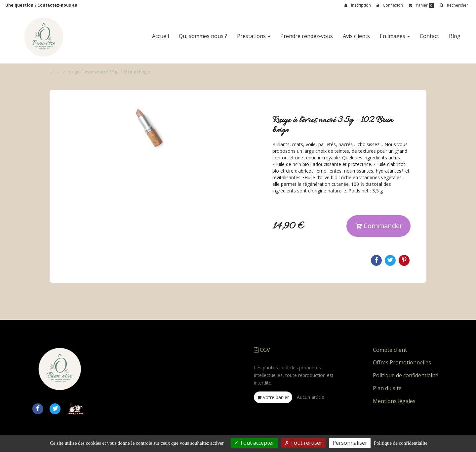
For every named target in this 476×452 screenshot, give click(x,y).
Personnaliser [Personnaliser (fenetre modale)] (350, 443)
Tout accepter (254, 443)
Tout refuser (303, 443)
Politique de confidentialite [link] (401, 443)
